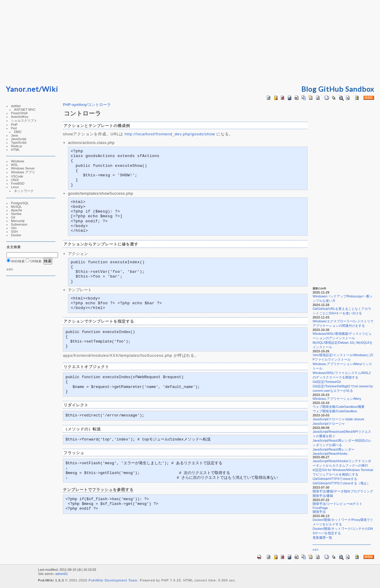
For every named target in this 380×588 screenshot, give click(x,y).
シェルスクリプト (24, 121)
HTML (15, 150)
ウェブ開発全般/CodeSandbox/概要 (339, 407)
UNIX (15, 180)
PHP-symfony (75, 105)
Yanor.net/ (24, 89)
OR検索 (34, 261)
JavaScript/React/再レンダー (334, 449)
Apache (16, 210)
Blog (309, 89)
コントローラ (99, 105)
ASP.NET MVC (25, 110)
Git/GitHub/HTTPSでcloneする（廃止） (341, 483)
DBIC (18, 132)
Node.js (16, 146)
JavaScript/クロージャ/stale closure (338, 419)
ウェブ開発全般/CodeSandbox (335, 411)
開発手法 (319, 512)
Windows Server (23, 168)
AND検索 (16, 261)
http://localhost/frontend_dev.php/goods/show (170, 134)
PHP (14, 125)
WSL (15, 165)
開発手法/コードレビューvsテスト (338, 504)
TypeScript (19, 142)
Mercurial (18, 221)
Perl (14, 128)
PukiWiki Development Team (113, 580)
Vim (14, 228)
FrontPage (320, 508)
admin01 (61, 574)
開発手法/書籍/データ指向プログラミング (343, 491)
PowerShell (19, 113)
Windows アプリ (23, 172)
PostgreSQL (20, 203)
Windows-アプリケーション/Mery (337, 399)
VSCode (17, 176)
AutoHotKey (20, 117)
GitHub (331, 89)
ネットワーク (24, 191)
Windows (18, 161)
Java (14, 135)
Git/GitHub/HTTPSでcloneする (335, 479)
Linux (15, 187)
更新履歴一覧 (322, 538)
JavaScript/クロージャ (329, 424)
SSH (14, 232)
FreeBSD (18, 183)
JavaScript (19, 139)
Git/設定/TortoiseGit (327, 382)
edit (10, 269)
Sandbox (360, 89)
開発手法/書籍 (323, 496)
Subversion (19, 224)
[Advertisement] (190, 42)
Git (13, 217)
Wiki (50, 89)
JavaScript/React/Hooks (330, 454)
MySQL (16, 207)
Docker (16, 235)
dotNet (16, 106)
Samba (16, 214)
